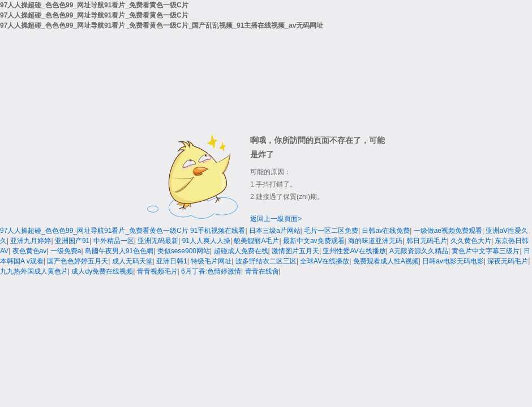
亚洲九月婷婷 (31, 241)
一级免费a (66, 251)
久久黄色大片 (471, 241)
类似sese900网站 (184, 251)
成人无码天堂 (132, 261)
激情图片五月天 (295, 251)
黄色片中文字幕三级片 (486, 251)
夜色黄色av (30, 251)
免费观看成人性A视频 (386, 261)
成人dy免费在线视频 (102, 271)
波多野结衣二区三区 (266, 261)
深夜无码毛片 (508, 261)
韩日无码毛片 (427, 241)
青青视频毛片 (157, 271)
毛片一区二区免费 (331, 231)
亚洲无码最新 (158, 241)
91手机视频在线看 (218, 231)
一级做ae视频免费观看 (448, 231)
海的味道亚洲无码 (375, 241)
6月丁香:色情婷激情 (211, 271)
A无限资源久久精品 (419, 251)
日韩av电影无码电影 (453, 261)
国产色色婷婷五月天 (78, 261)
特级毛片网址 (211, 261)
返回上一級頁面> (276, 219)
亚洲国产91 (72, 241)
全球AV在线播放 (325, 261)
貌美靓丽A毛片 (256, 241)
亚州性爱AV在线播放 (354, 251)
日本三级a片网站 (275, 231)
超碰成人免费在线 (241, 251)
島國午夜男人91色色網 (119, 251)
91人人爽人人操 (206, 241)
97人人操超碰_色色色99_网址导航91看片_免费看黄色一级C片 (94, 231)
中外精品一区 (114, 241)
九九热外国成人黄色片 (34, 271)
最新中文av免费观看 (314, 241)
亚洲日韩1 (172, 261)
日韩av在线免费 (386, 231)
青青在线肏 (262, 271)
